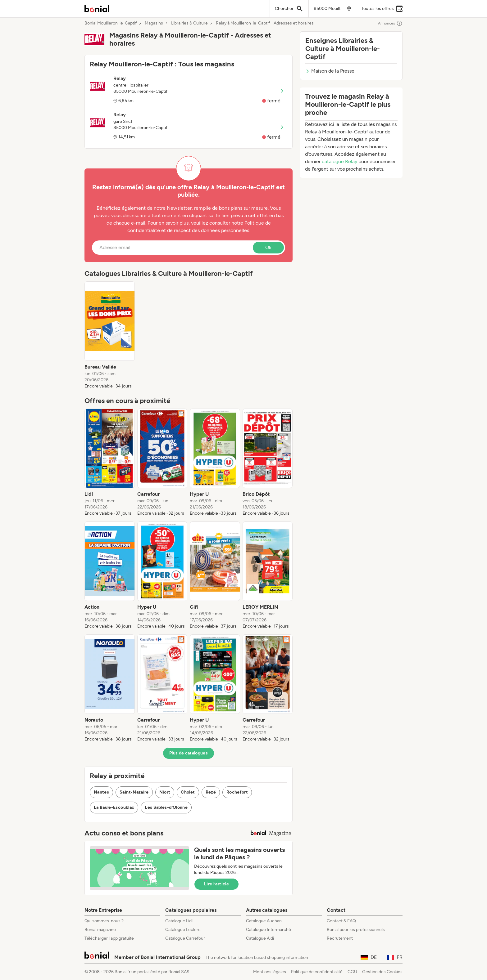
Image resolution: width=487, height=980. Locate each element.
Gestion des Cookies (382, 972)
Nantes (101, 792)
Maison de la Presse (330, 71)
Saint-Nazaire (134, 792)
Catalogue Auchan (264, 921)
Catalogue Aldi (260, 938)
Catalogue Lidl (179, 921)
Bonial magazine (100, 930)
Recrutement (340, 938)
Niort (165, 792)
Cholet (188, 792)
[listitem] (110, 335)
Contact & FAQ (341, 921)
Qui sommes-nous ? (104, 921)
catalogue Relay (339, 161)
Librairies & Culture (189, 23)
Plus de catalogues (189, 753)
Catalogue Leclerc (183, 930)
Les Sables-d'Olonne (166, 807)
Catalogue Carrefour (185, 938)
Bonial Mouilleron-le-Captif (111, 23)
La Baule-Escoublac (114, 807)
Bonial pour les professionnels (356, 930)
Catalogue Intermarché (269, 930)
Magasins (154, 23)
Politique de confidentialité (317, 972)
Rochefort (237, 792)
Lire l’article (216, 884)
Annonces (390, 23)
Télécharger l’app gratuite (109, 938)
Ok (268, 247)
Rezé (211, 792)
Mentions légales (270, 972)
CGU (352, 972)
